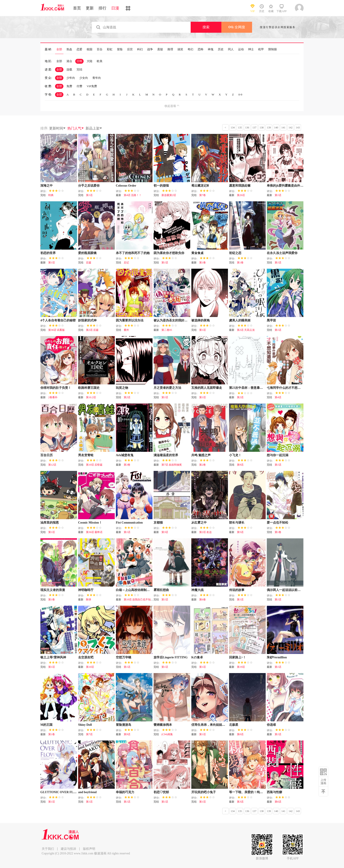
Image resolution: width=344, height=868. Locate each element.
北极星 (234, 725)
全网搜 (237, 27)
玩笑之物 (122, 388)
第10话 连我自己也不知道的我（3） (144, 600)
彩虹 (110, 49)
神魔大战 (197, 590)
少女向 (84, 78)
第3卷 (127, 465)
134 (233, 128)
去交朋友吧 (86, 657)
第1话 (89, 195)
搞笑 (180, 49)
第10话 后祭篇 (94, 465)
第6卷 (202, 600)
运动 (241, 49)
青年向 (97, 78)
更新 (90, 8)
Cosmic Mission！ (90, 523)
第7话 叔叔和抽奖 (172, 465)
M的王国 (46, 725)
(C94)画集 (167, 734)
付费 (79, 86)
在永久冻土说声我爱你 (282, 253)
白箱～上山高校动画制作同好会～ (139, 590)
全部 (59, 49)
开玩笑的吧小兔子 (204, 792)
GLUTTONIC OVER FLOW (60, 792)
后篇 (89, 263)
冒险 (120, 49)
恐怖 (201, 49)
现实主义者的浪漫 (53, 590)
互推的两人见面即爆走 (207, 388)
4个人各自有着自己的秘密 (58, 320)
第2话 (127, 397)
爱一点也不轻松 (278, 523)
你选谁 (271, 725)
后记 (126, 263)
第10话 (90, 667)
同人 (231, 49)
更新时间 (57, 128)
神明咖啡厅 (86, 590)
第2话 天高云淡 (246, 330)
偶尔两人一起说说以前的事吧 (287, 590)
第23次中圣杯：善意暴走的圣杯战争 (254, 388)
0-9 (240, 95)
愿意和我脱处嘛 (240, 186)
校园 (90, 49)
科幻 (140, 49)
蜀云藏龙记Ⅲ (200, 186)
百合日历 (47, 455)
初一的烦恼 (161, 186)
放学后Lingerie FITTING (171, 657)
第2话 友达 (205, 532)
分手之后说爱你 (89, 186)
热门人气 (76, 128)
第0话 (240, 734)
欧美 (100, 61)
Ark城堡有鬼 (125, 455)
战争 (150, 49)
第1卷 (202, 263)
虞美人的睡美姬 (240, 320)
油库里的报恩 (50, 523)
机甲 (261, 49)
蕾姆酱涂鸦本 (163, 725)
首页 (77, 8)
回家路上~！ (237, 657)
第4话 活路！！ (133, 195)
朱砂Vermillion (277, 657)
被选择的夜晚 (201, 320)
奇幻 (190, 49)
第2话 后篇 (92, 330)
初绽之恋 (235, 253)
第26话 (241, 195)
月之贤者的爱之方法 (167, 388)
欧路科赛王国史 (89, 388)
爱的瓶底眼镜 (87, 253)
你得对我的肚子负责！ (56, 388)
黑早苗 (271, 320)
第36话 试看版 (56, 330)
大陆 (90, 61)
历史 (221, 49)
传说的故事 (237, 590)
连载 (69, 69)
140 (276, 128)
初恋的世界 (48, 253)
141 (283, 128)
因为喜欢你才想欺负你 (169, 253)
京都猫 (158, 523)
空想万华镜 (124, 657)
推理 (170, 49)
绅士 (251, 49)
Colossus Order (126, 186)
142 (291, 128)
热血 (69, 49)
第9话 (240, 465)
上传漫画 (323, 782)
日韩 (79, 61)
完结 (79, 69)
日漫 (115, 8)
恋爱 (79, 49)
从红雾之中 (199, 523)
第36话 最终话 (94, 532)
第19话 (241, 667)
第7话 (89, 734)
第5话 (240, 532)
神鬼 (211, 49)
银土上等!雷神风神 (53, 657)
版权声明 (89, 849)
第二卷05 (167, 330)
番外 (126, 330)
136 (247, 128)
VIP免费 (92, 86)
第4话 (278, 397)
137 (254, 128)
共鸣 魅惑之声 (201, 455)
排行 (102, 8)
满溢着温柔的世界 (166, 455)
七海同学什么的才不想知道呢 (287, 388)
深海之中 (47, 186)
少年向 (71, 78)
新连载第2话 (169, 195)
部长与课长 (237, 523)
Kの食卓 (197, 657)
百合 (100, 49)
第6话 (278, 802)
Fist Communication (129, 523)
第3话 (165, 532)
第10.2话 (91, 397)
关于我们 (48, 849)
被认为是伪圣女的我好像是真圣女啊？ (180, 320)
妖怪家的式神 (87, 320)
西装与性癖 (274, 792)
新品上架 (94, 128)
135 (240, 128)
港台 (69, 61)
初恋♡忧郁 (161, 792)
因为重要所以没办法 (130, 320)
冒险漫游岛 (124, 725)
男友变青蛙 (86, 455)
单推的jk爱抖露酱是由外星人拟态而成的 (294, 186)
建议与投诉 (68, 849)
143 (298, 128)
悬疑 (160, 49)
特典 (51, 195)
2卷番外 (53, 397)
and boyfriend (87, 792)
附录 (89, 600)
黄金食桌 (197, 253)
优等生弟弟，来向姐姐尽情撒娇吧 (214, 725)
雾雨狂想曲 (161, 590)
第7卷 (202, 195)
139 (269, 128)
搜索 (206, 27)
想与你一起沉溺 (278, 455)
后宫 (130, 49)
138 (262, 128)
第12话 (52, 465)
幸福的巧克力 (125, 792)
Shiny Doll (85, 725)
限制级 (273, 49)
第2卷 (202, 465)
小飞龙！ (235, 455)
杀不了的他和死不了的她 (133, 253)
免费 (69, 86)
